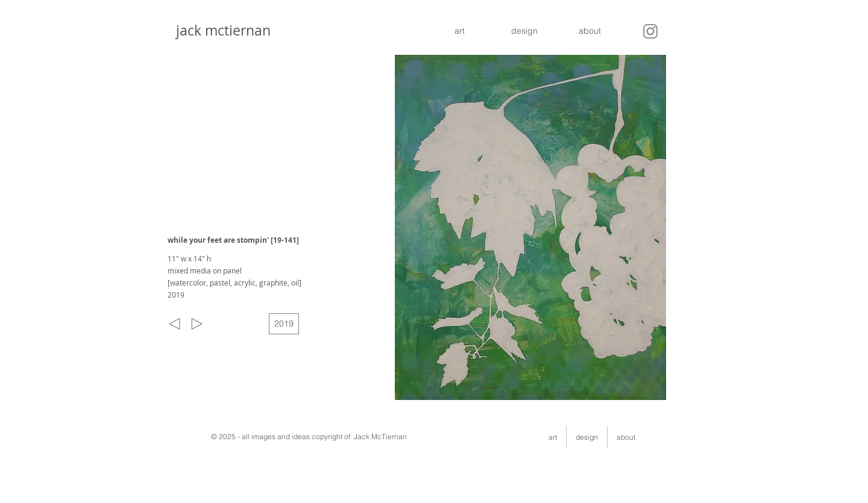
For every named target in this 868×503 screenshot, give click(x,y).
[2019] (284, 324)
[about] (590, 31)
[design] (524, 31)
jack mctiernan (220, 30)
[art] (459, 31)
